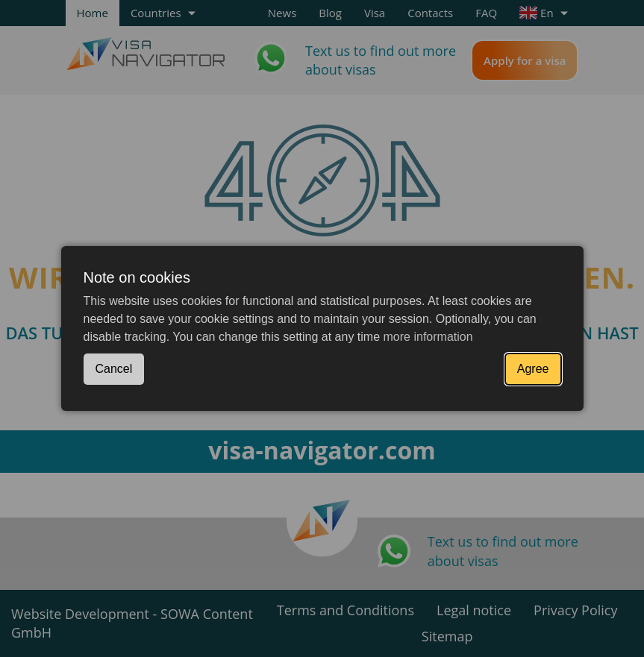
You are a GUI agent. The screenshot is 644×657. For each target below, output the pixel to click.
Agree (533, 369)
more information (428, 337)
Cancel (114, 369)
